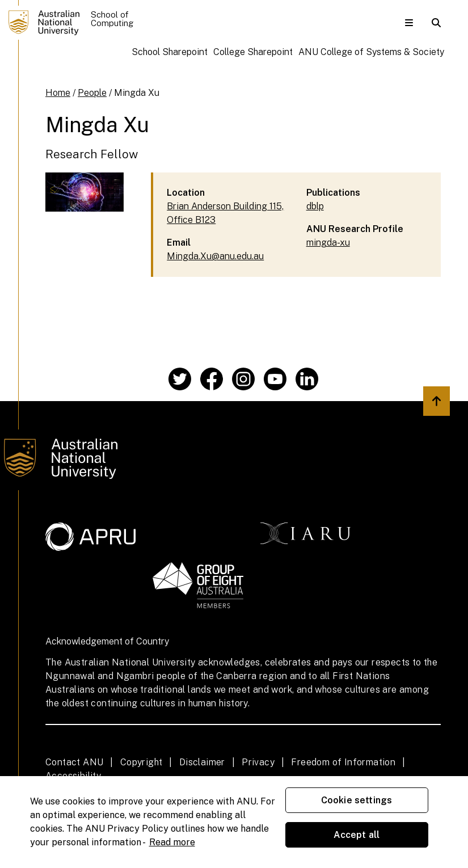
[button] (409, 23)
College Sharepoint (253, 52)
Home (58, 93)
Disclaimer (202, 762)
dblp (315, 206)
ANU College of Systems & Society (371, 52)
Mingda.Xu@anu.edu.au (215, 256)
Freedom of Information (343, 762)
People (92, 93)
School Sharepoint (170, 52)
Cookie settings (357, 800)
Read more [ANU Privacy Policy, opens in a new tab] (172, 842)
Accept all (357, 835)
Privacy (258, 762)
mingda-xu (328, 243)
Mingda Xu (137, 93)
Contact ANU (74, 762)
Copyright (142, 762)
